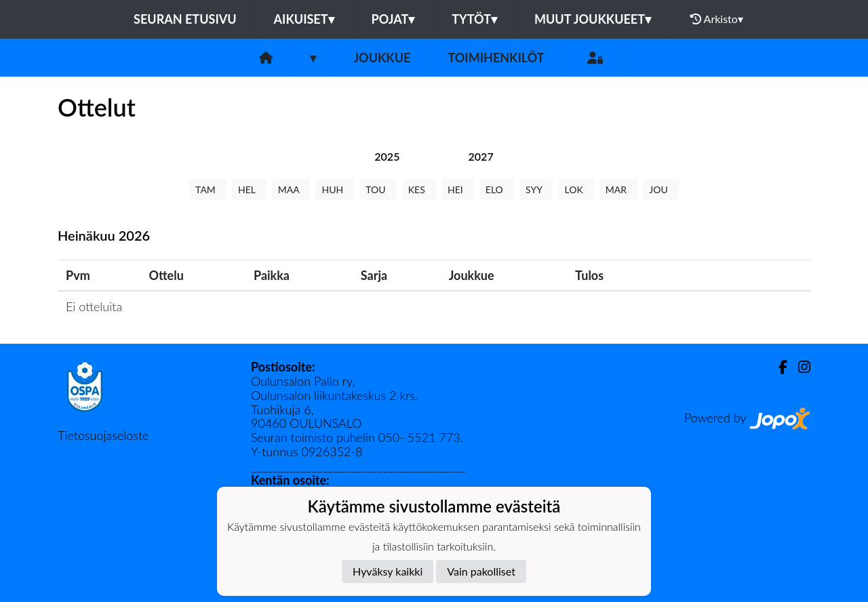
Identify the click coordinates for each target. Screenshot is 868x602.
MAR (618, 189)
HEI (458, 189)
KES (419, 189)
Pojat (393, 19)
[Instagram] (799, 367)
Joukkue (382, 58)
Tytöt (474, 19)
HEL (249, 189)
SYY (536, 189)
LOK (576, 189)
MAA (291, 189)
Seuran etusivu (185, 19)
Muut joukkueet (593, 19)
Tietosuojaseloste (103, 435)
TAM (208, 189)
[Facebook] (777, 367)
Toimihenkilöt (496, 58)
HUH (335, 189)
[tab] (387, 156)
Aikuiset (304, 19)
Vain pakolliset (481, 571)
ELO (497, 189)
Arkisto (717, 19)
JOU (661, 189)
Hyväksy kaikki (388, 571)
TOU (378, 189)
